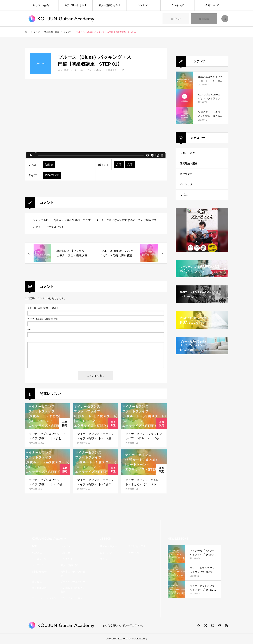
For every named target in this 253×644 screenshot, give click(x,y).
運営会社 (37, 582)
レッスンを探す (42, 5)
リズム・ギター (189, 153)
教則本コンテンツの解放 (73, 573)
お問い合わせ (39, 572)
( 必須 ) (43, 308)
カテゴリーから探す (76, 5)
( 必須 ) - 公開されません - (44, 319)
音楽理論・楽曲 (189, 163)
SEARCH (225, 19)
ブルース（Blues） (96, 70)
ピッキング (186, 174)
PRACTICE (52, 175)
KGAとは (37, 553)
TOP (34, 546)
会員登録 (204, 19)
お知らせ (65, 553)
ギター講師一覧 (69, 565)
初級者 (49, 165)
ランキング (177, 5)
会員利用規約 (39, 588)
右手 (130, 165)
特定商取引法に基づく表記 (73, 590)
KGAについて (212, 5)
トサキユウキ (77, 70)
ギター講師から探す (109, 5)
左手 (119, 165)
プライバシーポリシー (73, 582)
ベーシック (186, 184)
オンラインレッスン (72, 598)
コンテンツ (144, 5)
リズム (184, 195)
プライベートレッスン (44, 598)
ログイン (176, 19)
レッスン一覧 (39, 559)
